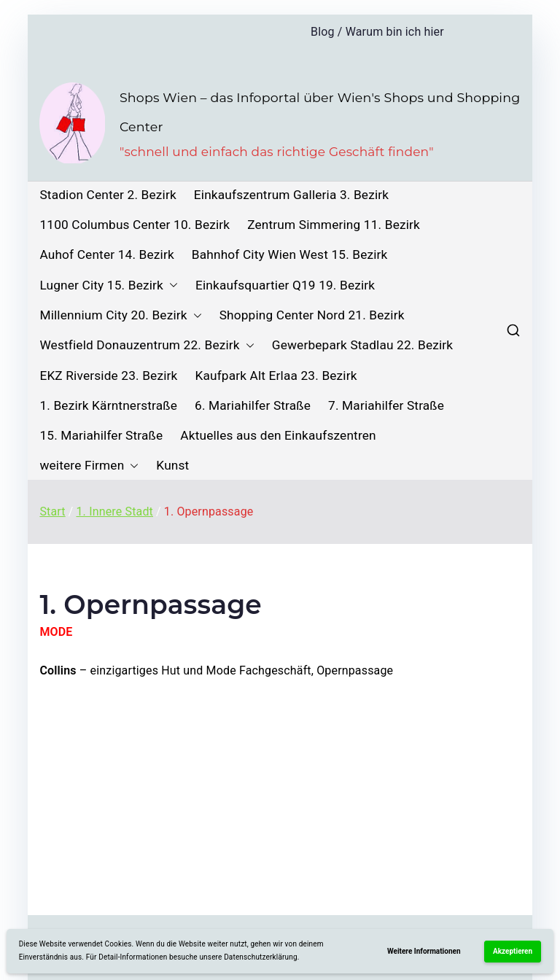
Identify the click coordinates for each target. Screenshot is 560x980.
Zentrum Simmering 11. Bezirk (334, 225)
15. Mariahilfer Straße (101, 436)
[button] (171, 285)
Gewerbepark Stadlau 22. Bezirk (362, 345)
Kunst (172, 466)
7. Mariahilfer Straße (386, 406)
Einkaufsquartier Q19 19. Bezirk (285, 285)
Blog (323, 32)
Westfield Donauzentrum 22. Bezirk (147, 345)
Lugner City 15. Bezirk (109, 285)
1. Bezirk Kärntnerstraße (108, 406)
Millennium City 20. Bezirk (120, 315)
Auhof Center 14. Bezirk (106, 255)
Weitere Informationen (424, 951)
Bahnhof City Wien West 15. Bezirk (290, 255)
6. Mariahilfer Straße (253, 406)
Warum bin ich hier (395, 32)
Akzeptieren (513, 951)
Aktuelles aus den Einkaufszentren (278, 436)
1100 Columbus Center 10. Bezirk (135, 225)
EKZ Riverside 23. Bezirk (108, 376)
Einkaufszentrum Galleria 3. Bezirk (291, 195)
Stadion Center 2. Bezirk (108, 195)
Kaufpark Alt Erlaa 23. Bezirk (276, 376)
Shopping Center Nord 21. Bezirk (312, 315)
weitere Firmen (89, 466)
